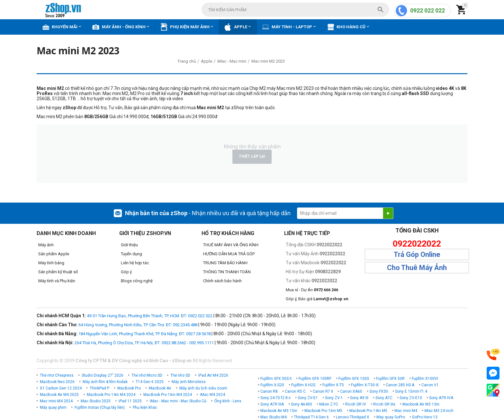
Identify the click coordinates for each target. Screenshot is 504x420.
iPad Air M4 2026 (213, 375)
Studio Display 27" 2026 (103, 375)
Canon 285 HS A (400, 385)
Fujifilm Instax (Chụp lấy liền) (100, 407)
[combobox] (295, 10)
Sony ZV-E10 (411, 398)
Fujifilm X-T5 (333, 385)
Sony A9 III (359, 398)
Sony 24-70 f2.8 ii (275, 398)
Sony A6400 (301, 404)
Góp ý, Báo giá (317, 299)
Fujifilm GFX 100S (354, 379)
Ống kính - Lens (228, 401)
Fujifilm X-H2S (303, 385)
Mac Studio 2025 (96, 401)
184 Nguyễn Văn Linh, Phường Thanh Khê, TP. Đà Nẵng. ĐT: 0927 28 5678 (144, 334)
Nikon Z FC (329, 404)
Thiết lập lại (252, 156)
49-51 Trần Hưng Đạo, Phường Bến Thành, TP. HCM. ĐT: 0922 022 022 (150, 316)
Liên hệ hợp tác (135, 263)
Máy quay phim (53, 407)
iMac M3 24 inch (439, 411)
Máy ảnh (46, 245)
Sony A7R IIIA (272, 404)
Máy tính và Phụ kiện (57, 281)
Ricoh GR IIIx (384, 404)
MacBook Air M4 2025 (59, 395)
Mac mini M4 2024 (56, 401)
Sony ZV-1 (334, 398)
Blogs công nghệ (137, 281)
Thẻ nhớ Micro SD (147, 375)
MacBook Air (160, 388)
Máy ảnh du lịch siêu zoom (203, 388)
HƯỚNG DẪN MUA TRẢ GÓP (229, 254)
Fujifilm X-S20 (272, 385)
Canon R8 (269, 391)
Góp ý (126, 272)
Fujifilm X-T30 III (365, 385)
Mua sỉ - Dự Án (312, 290)
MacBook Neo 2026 (57, 382)
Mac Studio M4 (274, 417)
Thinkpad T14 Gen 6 (311, 417)
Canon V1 (430, 385)
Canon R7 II (323, 391)
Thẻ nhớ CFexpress (57, 375)
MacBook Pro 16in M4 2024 (168, 395)
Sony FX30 (379, 391)
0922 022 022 (428, 10)
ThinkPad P (99, 388)
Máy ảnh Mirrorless (189, 382)
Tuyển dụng (131, 254)
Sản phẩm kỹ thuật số (58, 272)
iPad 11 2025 (130, 401)
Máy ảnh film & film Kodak (105, 382)
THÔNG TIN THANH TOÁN (227, 272)
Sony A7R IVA (441, 398)
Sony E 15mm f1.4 (411, 391)
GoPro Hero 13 (425, 417)
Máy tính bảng (51, 263)
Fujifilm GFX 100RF (315, 379)
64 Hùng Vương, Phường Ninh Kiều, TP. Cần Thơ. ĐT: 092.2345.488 (138, 325)
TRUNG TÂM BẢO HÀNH (225, 263)
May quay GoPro (391, 417)
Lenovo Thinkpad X (353, 417)
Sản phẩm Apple (54, 254)
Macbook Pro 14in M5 (368, 411)
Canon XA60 (351, 391)
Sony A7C (384, 398)
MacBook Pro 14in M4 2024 (111, 395)
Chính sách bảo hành (222, 281)
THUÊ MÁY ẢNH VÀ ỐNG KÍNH (231, 245)
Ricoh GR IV (356, 404)
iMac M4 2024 (212, 395)
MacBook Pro (129, 388)
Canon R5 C (295, 391)
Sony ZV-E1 (308, 398)
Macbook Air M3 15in (279, 411)
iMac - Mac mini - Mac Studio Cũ (178, 401)
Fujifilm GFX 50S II (276, 379)
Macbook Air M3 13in (421, 404)
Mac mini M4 (406, 411)
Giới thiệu (129, 245)
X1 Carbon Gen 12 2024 (61, 388)
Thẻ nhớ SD (180, 375)
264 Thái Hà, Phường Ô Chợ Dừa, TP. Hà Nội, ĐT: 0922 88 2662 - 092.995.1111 (144, 343)
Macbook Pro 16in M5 (323, 411)
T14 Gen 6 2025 (150, 382)
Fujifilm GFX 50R (390, 379)
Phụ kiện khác (145, 407)
